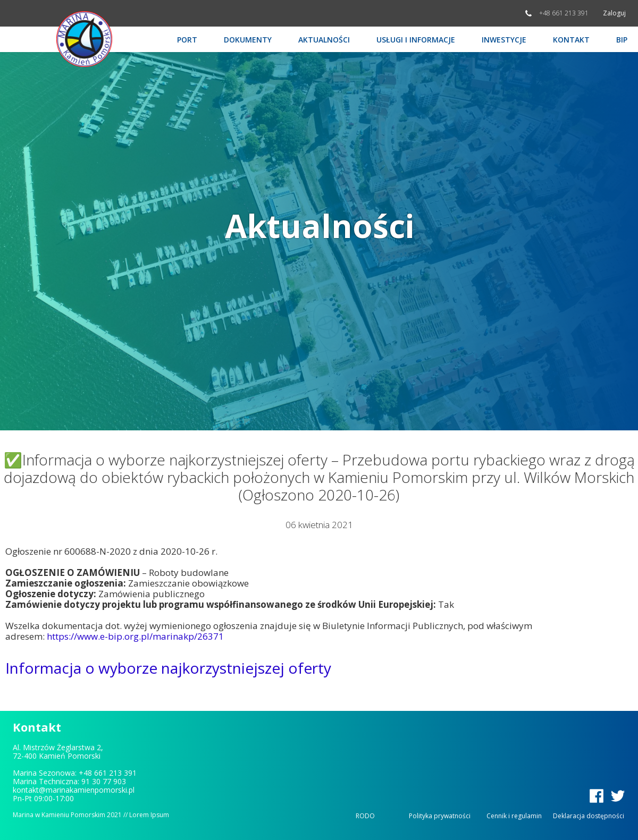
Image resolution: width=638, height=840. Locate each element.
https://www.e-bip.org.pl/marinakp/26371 (135, 636)
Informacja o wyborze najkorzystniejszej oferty (168, 668)
